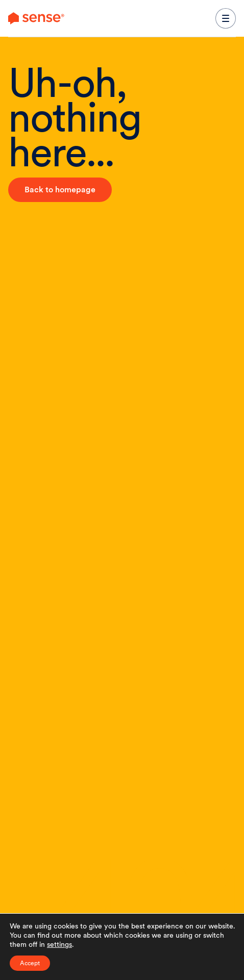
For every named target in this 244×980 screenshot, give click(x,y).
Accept (30, 963)
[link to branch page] (36, 18)
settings (59, 944)
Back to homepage (60, 190)
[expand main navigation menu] (226, 18)
